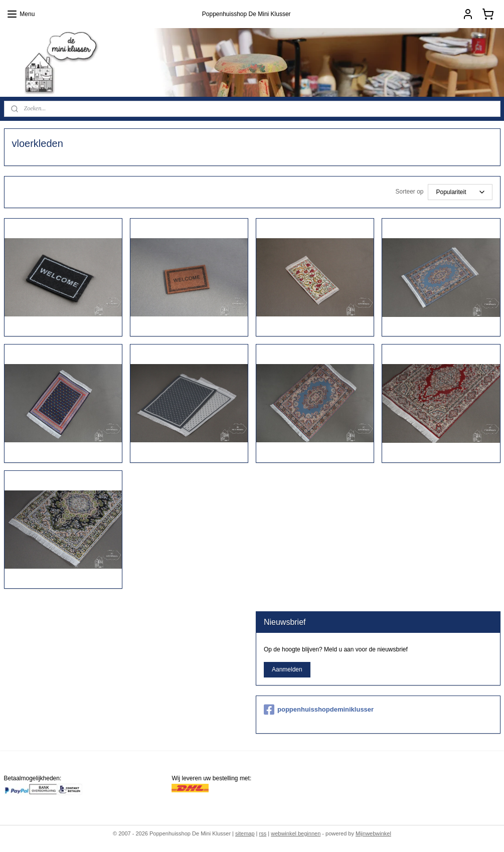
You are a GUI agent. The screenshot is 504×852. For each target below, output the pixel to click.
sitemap (245, 833)
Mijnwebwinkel (373, 833)
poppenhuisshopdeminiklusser (319, 710)
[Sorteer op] (460, 192)
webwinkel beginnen (296, 833)
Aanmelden (287, 669)
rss (263, 833)
